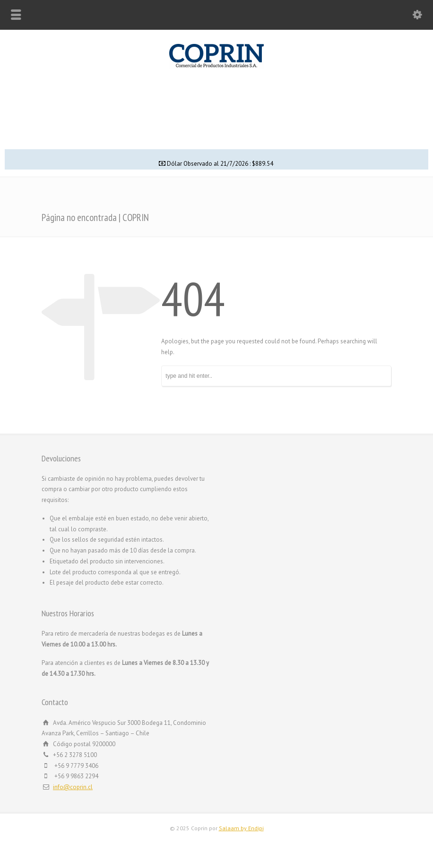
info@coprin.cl (73, 787)
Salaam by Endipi (241, 828)
